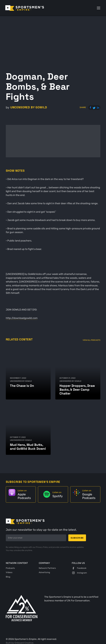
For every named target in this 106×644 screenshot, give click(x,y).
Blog (8, 577)
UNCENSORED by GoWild (29, 107)
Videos (9, 572)
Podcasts (10, 568)
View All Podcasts (92, 340)
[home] (25, 8)
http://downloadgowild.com (22, 318)
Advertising (44, 572)
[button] (98, 8)
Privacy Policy (42, 547)
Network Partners (47, 568)
